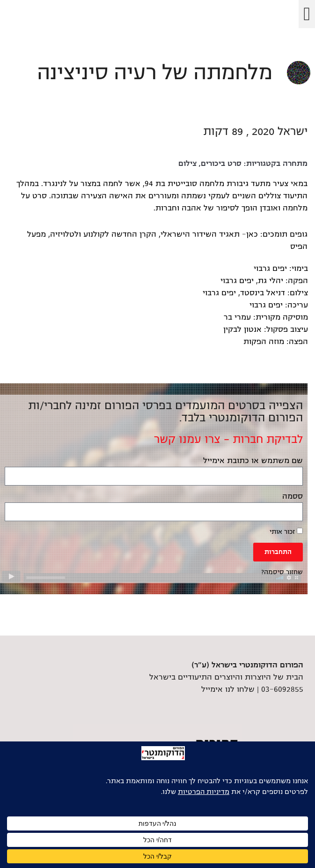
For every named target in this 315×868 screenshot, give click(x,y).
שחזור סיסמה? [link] (282, 572)
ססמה (293, 496)
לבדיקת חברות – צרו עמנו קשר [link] (228, 439)
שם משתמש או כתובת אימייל (253, 461)
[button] (307, 14)
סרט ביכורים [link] (221, 164)
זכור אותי (286, 531)
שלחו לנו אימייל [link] (228, 689)
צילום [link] (187, 164)
